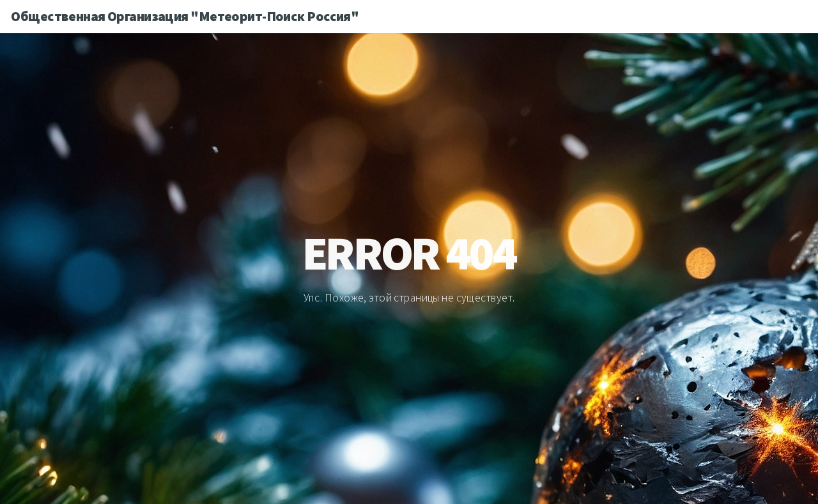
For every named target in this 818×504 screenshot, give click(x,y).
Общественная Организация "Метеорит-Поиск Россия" (185, 16)
